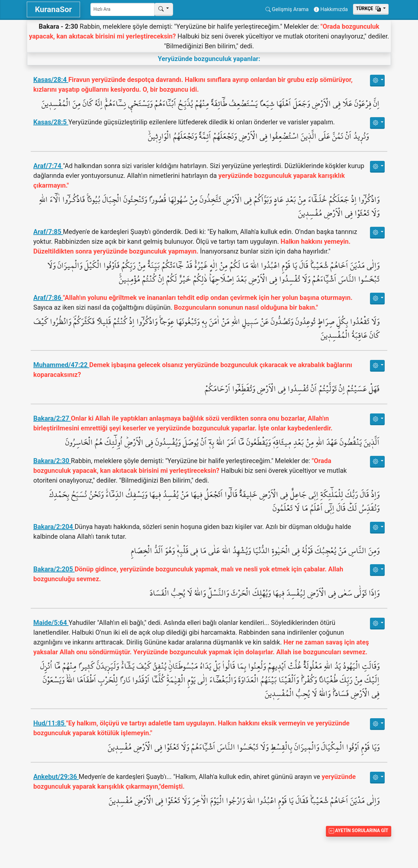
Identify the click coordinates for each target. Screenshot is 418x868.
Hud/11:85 (50, 723)
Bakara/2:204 (54, 527)
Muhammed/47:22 (61, 365)
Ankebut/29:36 (56, 777)
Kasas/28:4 (51, 80)
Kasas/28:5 (51, 122)
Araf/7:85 (48, 232)
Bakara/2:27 (52, 418)
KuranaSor (53, 9)
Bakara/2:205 (54, 569)
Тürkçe (369, 8)
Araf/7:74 (48, 166)
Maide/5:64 (51, 623)
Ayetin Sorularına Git (359, 831)
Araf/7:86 (48, 298)
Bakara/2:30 (52, 461)
